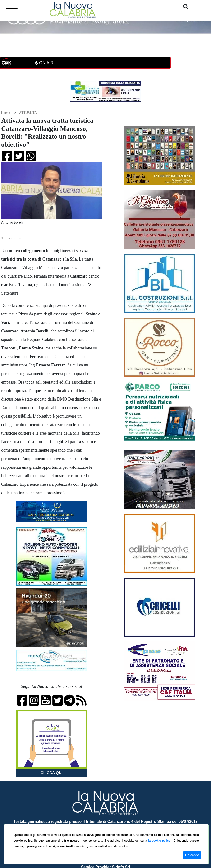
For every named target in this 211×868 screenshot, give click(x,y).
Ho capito (192, 855)
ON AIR (44, 63)
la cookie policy (160, 841)
